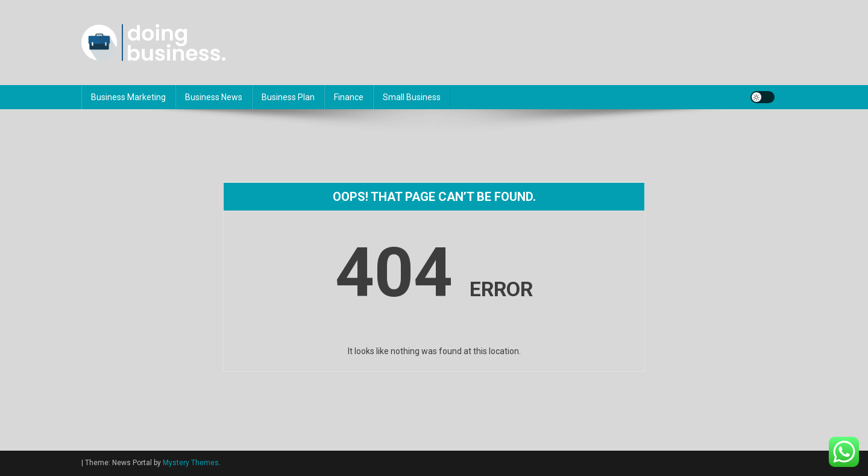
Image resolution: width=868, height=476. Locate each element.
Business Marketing (128, 97)
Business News (214, 97)
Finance (349, 97)
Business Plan (288, 97)
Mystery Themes (191, 463)
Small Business (412, 97)
